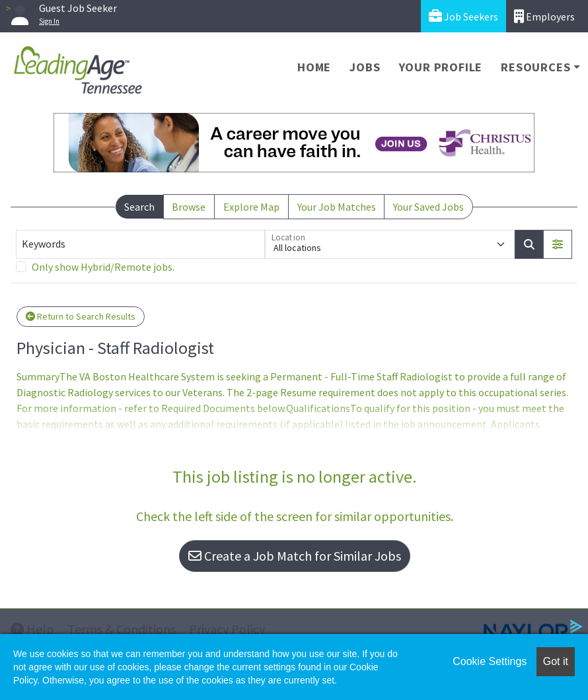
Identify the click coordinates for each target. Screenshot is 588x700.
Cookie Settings (490, 661)
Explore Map (251, 207)
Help (32, 629)
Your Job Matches (337, 207)
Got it (556, 661)
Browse (189, 207)
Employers (544, 16)
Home (314, 67)
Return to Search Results (81, 316)
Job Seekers (463, 16)
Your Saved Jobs (428, 207)
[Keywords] (140, 244)
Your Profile (441, 67)
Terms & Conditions (122, 629)
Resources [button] (535, 67)
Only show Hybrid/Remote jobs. (103, 267)
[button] (558, 244)
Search (139, 207)
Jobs (365, 67)
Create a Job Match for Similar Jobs (295, 556)
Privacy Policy (227, 629)
